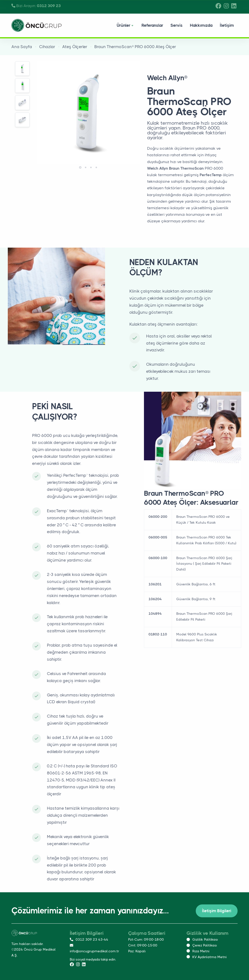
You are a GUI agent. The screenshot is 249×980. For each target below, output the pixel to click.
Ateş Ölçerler (75, 47)
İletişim (227, 25)
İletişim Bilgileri (217, 911)
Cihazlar (47, 47)
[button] (80, 167)
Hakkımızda (201, 25)
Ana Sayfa (22, 47)
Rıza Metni (198, 951)
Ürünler (125, 26)
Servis (177, 25)
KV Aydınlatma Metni (207, 957)
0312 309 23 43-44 (89, 939)
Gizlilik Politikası (202, 939)
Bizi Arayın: (39, 6)
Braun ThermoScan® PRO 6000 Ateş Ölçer (135, 47)
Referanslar (152, 25)
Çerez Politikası (202, 945)
